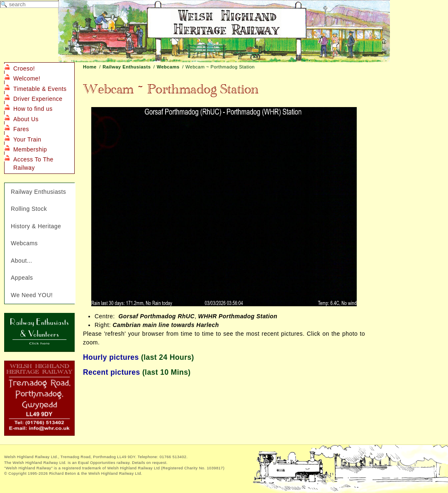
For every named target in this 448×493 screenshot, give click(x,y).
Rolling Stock (29, 209)
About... (22, 261)
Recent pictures (112, 372)
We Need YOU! (32, 295)
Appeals (22, 278)
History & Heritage (36, 226)
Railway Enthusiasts (127, 67)
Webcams (168, 67)
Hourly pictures (111, 357)
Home (90, 67)
